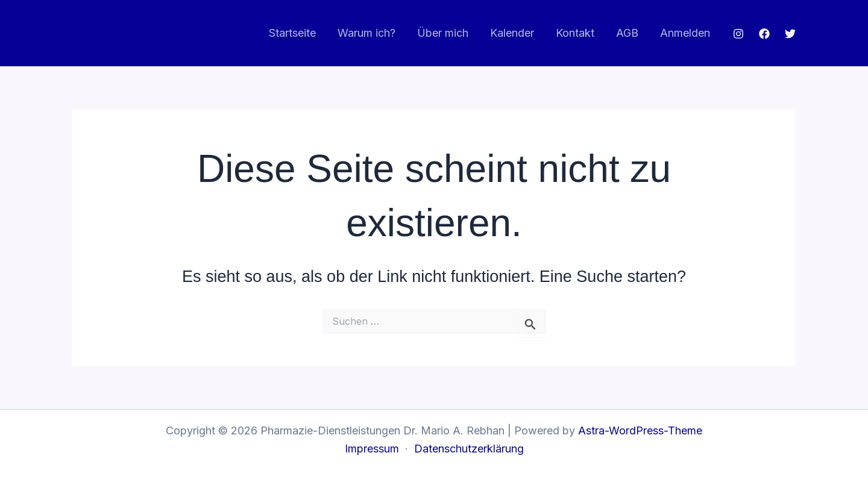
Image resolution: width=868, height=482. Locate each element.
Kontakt (575, 33)
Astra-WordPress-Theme (640, 430)
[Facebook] (764, 34)
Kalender (512, 33)
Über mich (443, 33)
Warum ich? (366, 33)
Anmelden (685, 33)
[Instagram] (738, 34)
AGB (627, 33)
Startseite (292, 33)
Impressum (372, 449)
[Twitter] (790, 34)
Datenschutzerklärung (469, 449)
